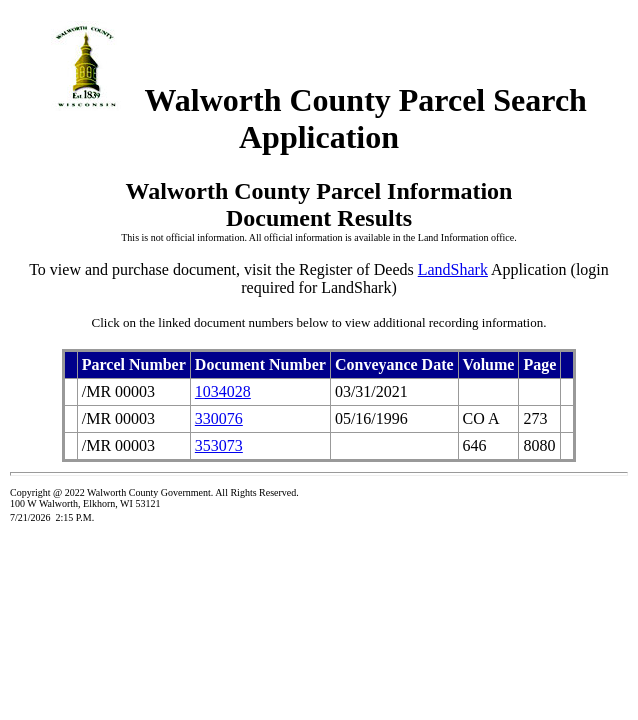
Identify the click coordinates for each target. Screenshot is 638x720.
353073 (219, 445)
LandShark (453, 269)
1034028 (223, 391)
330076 (219, 418)
